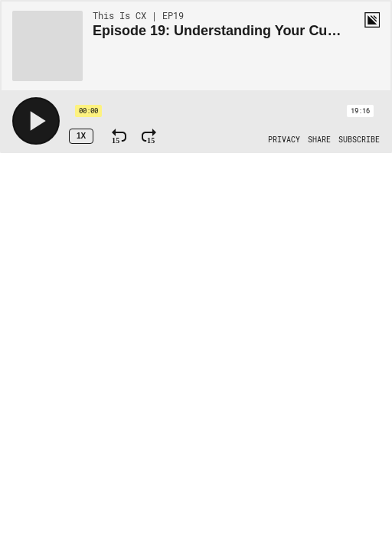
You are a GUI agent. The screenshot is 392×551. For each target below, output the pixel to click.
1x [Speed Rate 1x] (81, 136)
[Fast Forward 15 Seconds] (149, 136)
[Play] (36, 121)
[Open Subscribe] (359, 140)
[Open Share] (319, 140)
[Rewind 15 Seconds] (119, 136)
